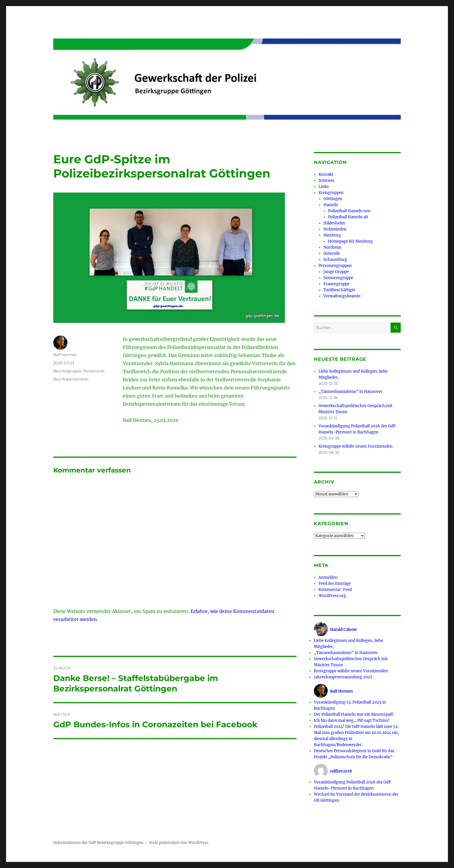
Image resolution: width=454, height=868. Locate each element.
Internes (326, 181)
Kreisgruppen (331, 193)
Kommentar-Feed (335, 590)
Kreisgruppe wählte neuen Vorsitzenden (356, 446)
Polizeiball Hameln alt (348, 217)
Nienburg (332, 235)
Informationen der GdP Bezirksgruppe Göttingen (98, 843)
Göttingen (333, 199)
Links (324, 187)
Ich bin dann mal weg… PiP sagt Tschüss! (352, 720)
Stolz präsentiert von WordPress (179, 843)
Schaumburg (335, 260)
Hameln (331, 205)
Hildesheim (334, 223)
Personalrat (94, 371)
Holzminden (335, 229)
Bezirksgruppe (67, 371)
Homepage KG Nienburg (350, 241)
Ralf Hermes (65, 355)
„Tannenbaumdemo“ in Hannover (350, 392)
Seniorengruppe (338, 278)
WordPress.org (332, 596)
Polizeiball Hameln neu (349, 211)
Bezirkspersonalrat (71, 379)
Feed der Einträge (335, 584)
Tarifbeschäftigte (339, 290)
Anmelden (328, 577)
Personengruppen (335, 266)
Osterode (332, 253)
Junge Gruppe (336, 272)
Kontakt (326, 174)
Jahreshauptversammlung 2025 (343, 677)
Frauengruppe (336, 284)
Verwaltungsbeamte (342, 296)
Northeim (332, 247)
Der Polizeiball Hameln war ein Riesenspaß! (354, 714)
